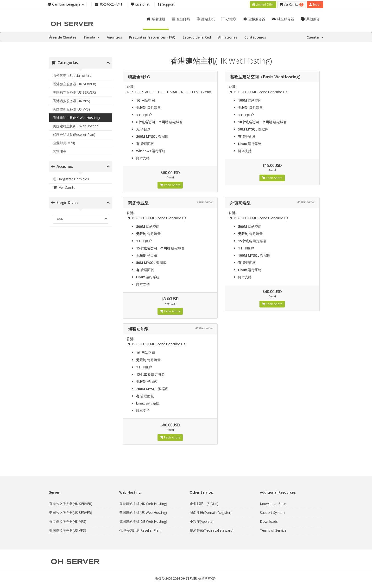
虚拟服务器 (254, 19)
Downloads (269, 521)
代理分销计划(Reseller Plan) (74, 134)
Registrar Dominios (71, 179)
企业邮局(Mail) (64, 143)
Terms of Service (273, 530)
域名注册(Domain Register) (211, 513)
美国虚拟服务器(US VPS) (71, 109)
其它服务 (60, 151)
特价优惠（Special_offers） (74, 75)
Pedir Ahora (170, 185)
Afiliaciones (228, 37)
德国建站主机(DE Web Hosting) (143, 521)
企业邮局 (181, 19)
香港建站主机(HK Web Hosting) (143, 504)
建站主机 (206, 19)
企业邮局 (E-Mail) (204, 504)
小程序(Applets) (202, 521)
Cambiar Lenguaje (66, 4)
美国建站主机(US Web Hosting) (143, 513)
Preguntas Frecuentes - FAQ (152, 37)
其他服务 (310, 19)
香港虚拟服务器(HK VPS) (72, 101)
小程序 (229, 19)
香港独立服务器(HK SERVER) (75, 84)
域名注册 (156, 19)
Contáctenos (255, 37)
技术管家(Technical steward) (212, 530)
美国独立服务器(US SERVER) (74, 92)
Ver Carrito (64, 187)
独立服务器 (283, 19)
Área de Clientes (63, 37)
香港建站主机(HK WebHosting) (76, 118)
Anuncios (114, 37)
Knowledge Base (273, 504)
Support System (272, 513)
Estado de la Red (197, 37)
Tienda (91, 37)
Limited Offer (263, 4)
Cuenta (315, 37)
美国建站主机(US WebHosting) (76, 126)
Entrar (315, 4)
